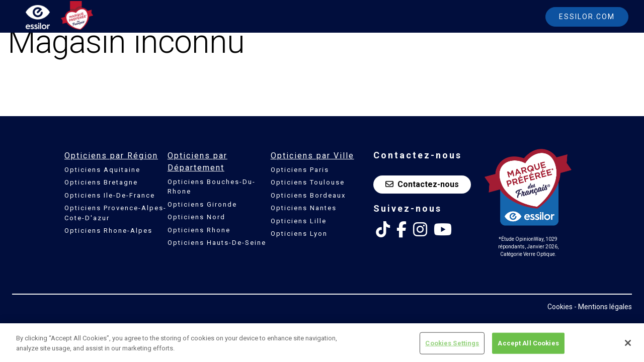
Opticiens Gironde (202, 204)
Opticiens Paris (300, 170)
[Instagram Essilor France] (420, 230)
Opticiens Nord (196, 217)
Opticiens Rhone (199, 230)
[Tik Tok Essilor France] (383, 230)
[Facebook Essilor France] (401, 230)
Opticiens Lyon (299, 234)
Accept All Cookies (528, 346)
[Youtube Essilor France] (443, 230)
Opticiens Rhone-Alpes (108, 231)
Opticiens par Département (197, 162)
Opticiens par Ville (312, 156)
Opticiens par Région (111, 156)
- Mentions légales (603, 307)
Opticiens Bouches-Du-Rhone (212, 187)
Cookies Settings (452, 346)
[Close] (628, 345)
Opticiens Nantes (304, 208)
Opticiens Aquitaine (102, 170)
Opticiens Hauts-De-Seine (217, 243)
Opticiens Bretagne (101, 182)
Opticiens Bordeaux (308, 195)
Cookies (560, 307)
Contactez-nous (422, 184)
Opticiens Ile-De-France (110, 195)
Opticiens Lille (299, 221)
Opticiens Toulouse (308, 182)
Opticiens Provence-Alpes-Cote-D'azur (115, 213)
